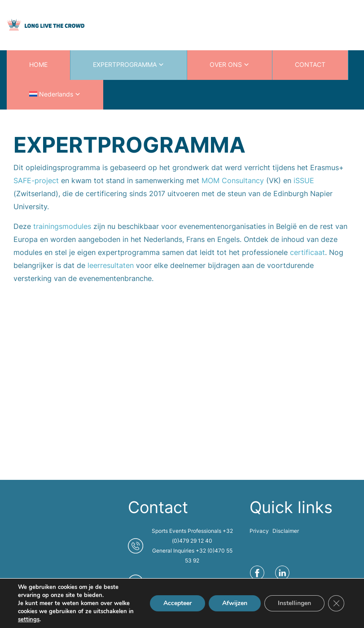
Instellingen (294, 603)
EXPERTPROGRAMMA (125, 64)
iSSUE (304, 180)
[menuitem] (55, 95)
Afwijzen (235, 603)
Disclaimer (286, 531)
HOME (38, 64)
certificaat (307, 252)
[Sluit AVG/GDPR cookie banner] (336, 603)
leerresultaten (112, 265)
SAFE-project (36, 180)
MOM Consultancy (233, 180)
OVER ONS (226, 64)
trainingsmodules (63, 226)
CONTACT (310, 64)
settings (29, 619)
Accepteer (178, 603)
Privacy (259, 531)
